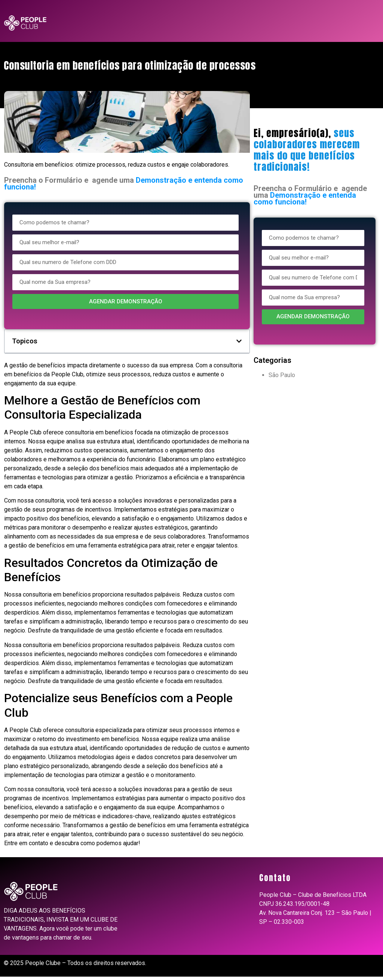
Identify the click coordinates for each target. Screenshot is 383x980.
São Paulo (282, 375)
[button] (239, 341)
